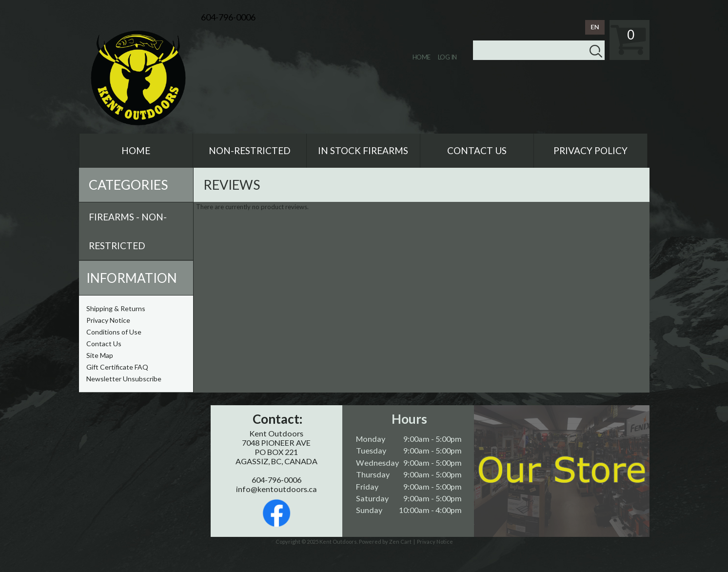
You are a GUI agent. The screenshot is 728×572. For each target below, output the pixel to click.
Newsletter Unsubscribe (124, 379)
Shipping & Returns (116, 308)
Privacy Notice (108, 320)
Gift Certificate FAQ (117, 367)
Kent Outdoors (338, 542)
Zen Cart (400, 542)
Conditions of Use (114, 332)
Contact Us (104, 344)
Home (422, 57)
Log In (447, 57)
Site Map (100, 355)
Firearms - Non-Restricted (128, 231)
